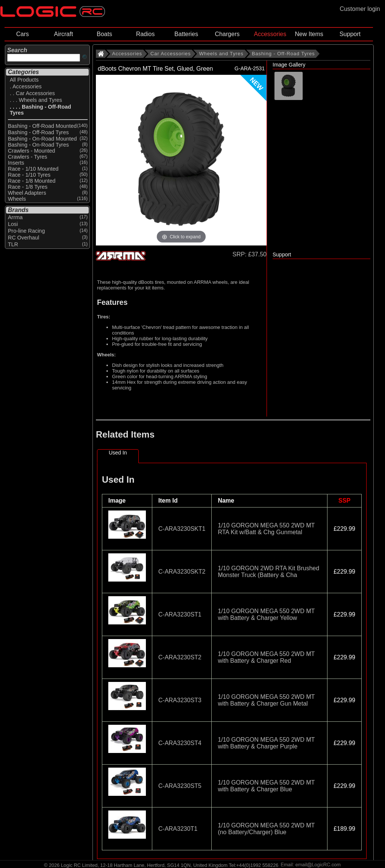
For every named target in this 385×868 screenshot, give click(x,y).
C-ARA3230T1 (178, 829)
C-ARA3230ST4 (180, 743)
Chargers (227, 34)
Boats (104, 34)
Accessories (270, 34)
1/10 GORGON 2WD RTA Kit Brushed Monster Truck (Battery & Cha (268, 572)
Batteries (186, 34)
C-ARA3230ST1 (180, 614)
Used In (118, 453)
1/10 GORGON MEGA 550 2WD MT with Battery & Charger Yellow (266, 614)
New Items (309, 34)
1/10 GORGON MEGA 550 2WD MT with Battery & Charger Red (266, 657)
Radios (146, 34)
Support (350, 34)
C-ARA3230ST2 (180, 657)
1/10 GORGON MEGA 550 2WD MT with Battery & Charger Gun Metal (266, 700)
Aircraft (63, 34)
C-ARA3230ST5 (180, 786)
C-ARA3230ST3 (180, 700)
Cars (23, 34)
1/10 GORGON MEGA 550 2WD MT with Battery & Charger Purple (266, 743)
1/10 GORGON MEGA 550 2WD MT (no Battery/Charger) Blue (266, 829)
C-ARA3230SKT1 (182, 529)
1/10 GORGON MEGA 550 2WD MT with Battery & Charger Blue (266, 786)
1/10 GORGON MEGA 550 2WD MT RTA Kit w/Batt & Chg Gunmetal (266, 529)
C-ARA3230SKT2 (182, 572)
